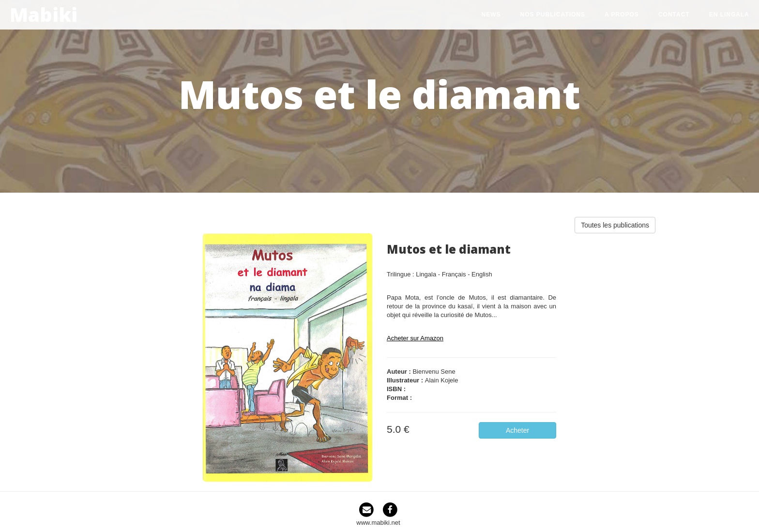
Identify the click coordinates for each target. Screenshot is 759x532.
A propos (622, 15)
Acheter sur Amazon (415, 338)
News (491, 15)
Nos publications (553, 15)
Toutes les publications (615, 225)
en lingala (729, 15)
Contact (674, 15)
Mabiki (44, 13)
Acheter (517, 430)
